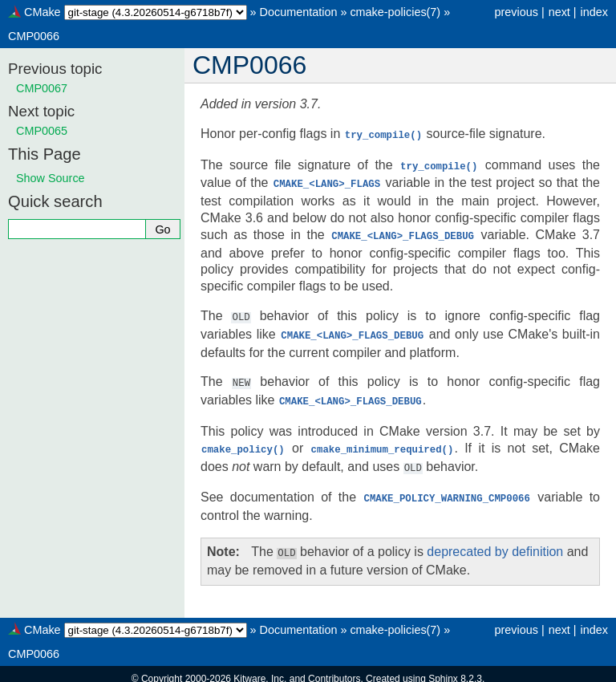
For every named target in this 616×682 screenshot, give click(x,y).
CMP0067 (42, 88)
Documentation (299, 12)
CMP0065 (42, 131)
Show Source (51, 178)
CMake (43, 12)
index (594, 12)
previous (516, 12)
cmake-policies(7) (395, 12)
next (559, 12)
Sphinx (443, 669)
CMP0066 (34, 36)
